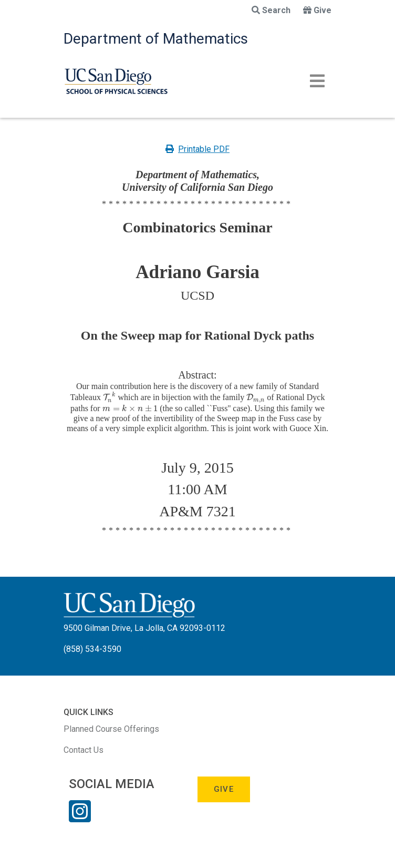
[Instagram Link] (80, 818)
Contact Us (84, 750)
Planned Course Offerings (111, 729)
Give (317, 10)
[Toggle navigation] (317, 81)
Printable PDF (197, 149)
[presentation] (110, 397)
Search (271, 10)
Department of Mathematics (156, 39)
